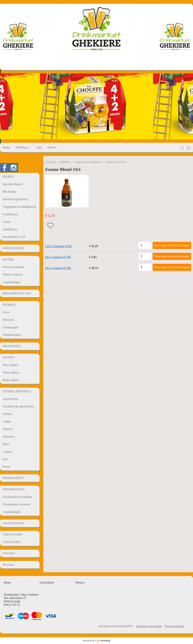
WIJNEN (9, 357)
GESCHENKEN (13, 523)
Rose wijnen (10, 365)
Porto (6, 467)
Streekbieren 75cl (14, 237)
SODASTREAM (13, 248)
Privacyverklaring (175, 626)
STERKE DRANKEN (17, 391)
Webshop (23, 147)
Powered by (97, 641)
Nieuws (52, 147)
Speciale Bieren (13, 184)
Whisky (8, 414)
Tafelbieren (10, 229)
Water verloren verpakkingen (12, 278)
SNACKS (9, 553)
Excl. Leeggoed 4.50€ (58, 246)
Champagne (10, 327)
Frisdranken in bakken (17, 497)
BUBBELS (10, 305)
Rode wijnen (11, 380)
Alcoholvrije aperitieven (18, 406)
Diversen (8, 565)
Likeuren (9, 437)
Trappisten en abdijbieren (19, 207)
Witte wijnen (11, 372)
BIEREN (8, 177)
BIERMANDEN (13, 478)
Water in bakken (13, 267)
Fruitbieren (10, 214)
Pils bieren (9, 192)
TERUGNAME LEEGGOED (13, 538)
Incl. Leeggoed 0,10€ (58, 257)
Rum (6, 444)
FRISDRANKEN (14, 489)
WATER (8, 259)
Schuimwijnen (12, 335)
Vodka (7, 421)
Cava (6, 312)
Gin (5, 459)
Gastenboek (47, 583)
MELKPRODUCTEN (17, 293)
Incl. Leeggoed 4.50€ (58, 268)
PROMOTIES (12, 346)
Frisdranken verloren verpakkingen (16, 508)
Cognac (8, 452)
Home (7, 147)
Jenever (8, 429)
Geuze (7, 222)
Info (39, 147)
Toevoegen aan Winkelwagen (172, 245)
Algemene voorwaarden (149, 626)
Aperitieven (10, 399)
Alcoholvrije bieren (15, 199)
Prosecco (8, 320)
